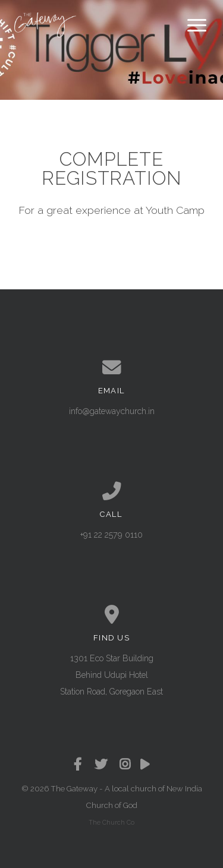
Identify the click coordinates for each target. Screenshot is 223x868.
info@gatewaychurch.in (112, 411)
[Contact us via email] (112, 368)
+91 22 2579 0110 (111, 535)
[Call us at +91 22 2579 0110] (112, 491)
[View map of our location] (112, 615)
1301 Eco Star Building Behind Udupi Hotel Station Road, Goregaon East (111, 675)
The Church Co (111, 822)
